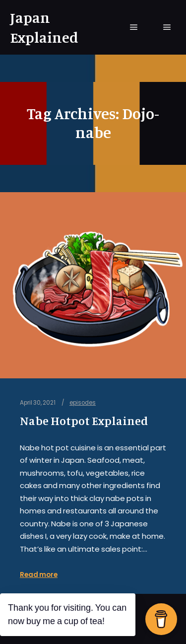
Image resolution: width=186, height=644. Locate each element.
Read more (39, 575)
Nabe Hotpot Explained (84, 421)
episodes (83, 403)
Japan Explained (44, 27)
